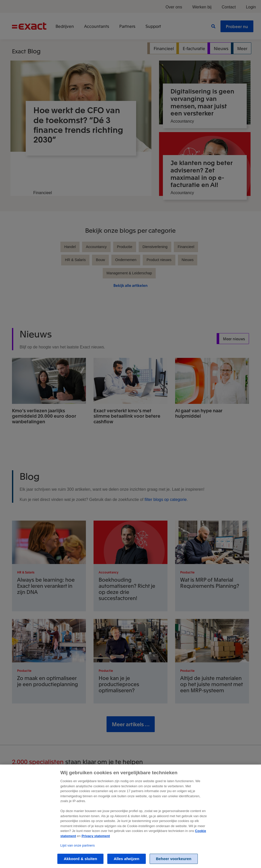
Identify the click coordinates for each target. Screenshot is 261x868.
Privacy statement (96, 842)
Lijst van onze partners (78, 852)
